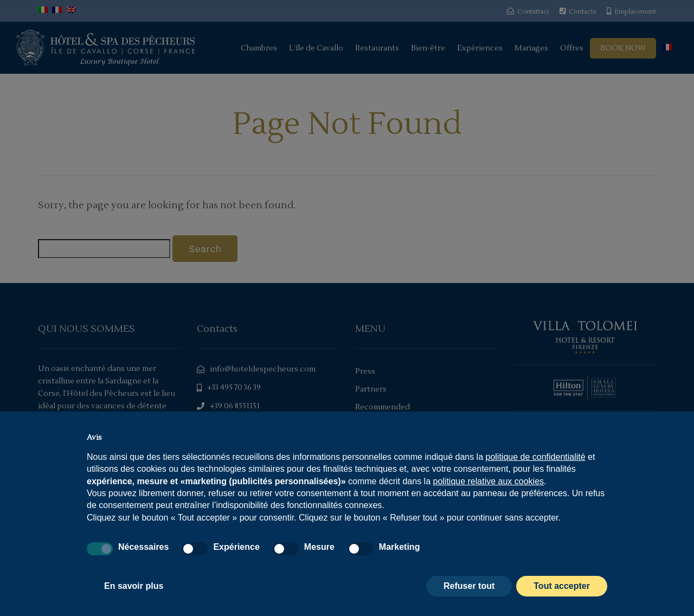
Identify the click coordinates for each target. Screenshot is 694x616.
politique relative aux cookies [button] (488, 481)
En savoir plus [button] (134, 586)
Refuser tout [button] (469, 586)
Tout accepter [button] (562, 586)
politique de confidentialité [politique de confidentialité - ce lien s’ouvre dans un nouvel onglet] (536, 457)
